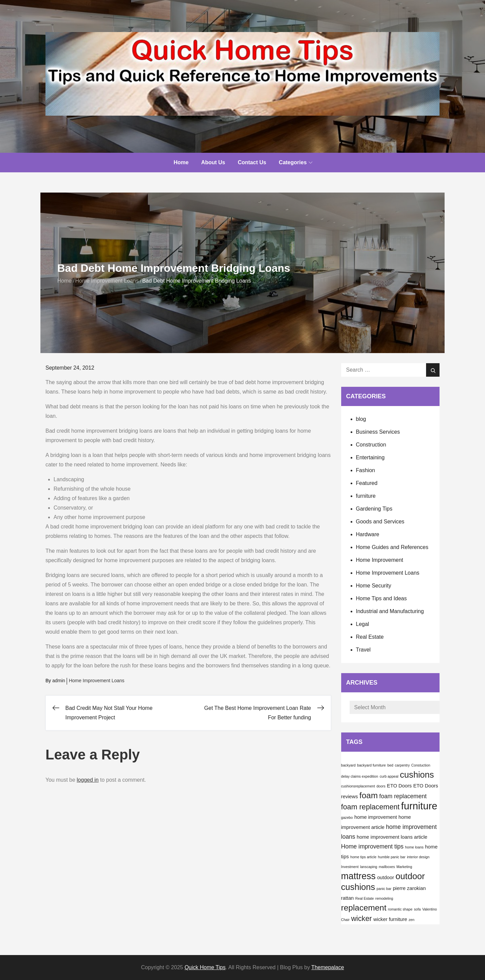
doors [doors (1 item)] (381, 786)
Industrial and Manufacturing (390, 611)
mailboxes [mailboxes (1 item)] (387, 867)
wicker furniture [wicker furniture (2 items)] (390, 919)
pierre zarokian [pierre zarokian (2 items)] (409, 888)
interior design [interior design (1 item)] (418, 857)
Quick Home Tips (205, 967)
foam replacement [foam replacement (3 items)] (403, 796)
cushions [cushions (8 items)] (417, 775)
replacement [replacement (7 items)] (364, 908)
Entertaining (370, 457)
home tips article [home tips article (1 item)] (363, 857)
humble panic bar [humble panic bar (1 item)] (392, 857)
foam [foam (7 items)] (368, 795)
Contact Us (252, 162)
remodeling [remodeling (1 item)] (384, 898)
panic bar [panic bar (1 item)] (384, 889)
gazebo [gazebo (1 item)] (347, 817)
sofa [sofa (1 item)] (417, 909)
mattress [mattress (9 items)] (359, 876)
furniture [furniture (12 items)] (419, 806)
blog (361, 419)
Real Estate (370, 637)
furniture (366, 496)
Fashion (366, 470)
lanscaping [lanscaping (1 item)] (369, 867)
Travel (363, 650)
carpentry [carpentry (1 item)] (402, 765)
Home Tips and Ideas (381, 598)
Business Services (378, 432)
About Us (213, 162)
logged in (88, 780)
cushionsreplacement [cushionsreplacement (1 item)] (358, 786)
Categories (296, 162)
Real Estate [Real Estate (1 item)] (365, 898)
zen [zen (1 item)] (411, 920)
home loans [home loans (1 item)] (414, 847)
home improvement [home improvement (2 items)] (376, 817)
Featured (367, 483)
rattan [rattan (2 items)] (348, 898)
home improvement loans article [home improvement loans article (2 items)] (392, 837)
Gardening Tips (374, 509)
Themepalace (328, 967)
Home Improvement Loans (96, 681)
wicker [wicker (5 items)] (361, 918)
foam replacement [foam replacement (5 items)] (370, 807)
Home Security (374, 586)
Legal (363, 624)
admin (59, 681)
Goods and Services (380, 522)
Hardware (368, 534)
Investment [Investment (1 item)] (350, 867)
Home (181, 162)
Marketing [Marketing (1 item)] (404, 867)
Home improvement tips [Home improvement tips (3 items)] (373, 846)
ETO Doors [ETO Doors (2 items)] (399, 786)
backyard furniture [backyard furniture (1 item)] (371, 765)
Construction (371, 445)
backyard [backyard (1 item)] (348, 765)
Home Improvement (380, 560)
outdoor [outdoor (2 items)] (386, 877)
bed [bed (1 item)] (390, 765)
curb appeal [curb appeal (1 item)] (389, 776)
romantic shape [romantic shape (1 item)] (400, 909)
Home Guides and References (392, 547)
